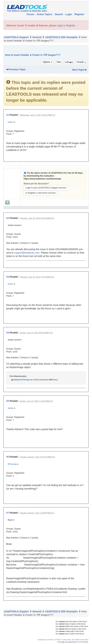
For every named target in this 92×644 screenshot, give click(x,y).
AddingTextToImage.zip (23, 380)
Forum (31, 14)
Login (69, 14)
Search (59, 14)
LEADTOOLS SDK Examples (61, 37)
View (59, 62)
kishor (11, 122)
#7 (8, 513)
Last (69, 62)
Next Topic (78, 70)
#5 (8, 401)
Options (48, 62)
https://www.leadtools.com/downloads (42, 179)
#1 (8, 115)
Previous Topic (17, 69)
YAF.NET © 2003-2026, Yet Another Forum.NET (71, 640)
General (37, 37)
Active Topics (45, 14)
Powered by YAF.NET (45, 640)
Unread (81, 62)
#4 (8, 333)
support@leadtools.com (27, 253)
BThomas (12, 464)
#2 (8, 218)
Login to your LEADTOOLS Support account (46, 188)
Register (79, 14)
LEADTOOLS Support (16, 37)
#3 (8, 277)
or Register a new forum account (40, 193)
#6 (8, 457)
